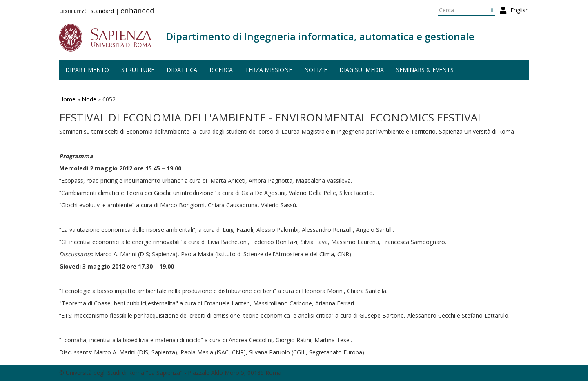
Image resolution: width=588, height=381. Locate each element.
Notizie (316, 70)
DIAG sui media (362, 70)
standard (102, 11)
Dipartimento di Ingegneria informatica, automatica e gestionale (320, 36)
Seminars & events (425, 70)
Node (89, 99)
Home (67, 99)
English (520, 10)
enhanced (137, 11)
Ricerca (221, 70)
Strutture (138, 70)
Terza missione (268, 70)
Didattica (182, 70)
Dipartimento (87, 70)
